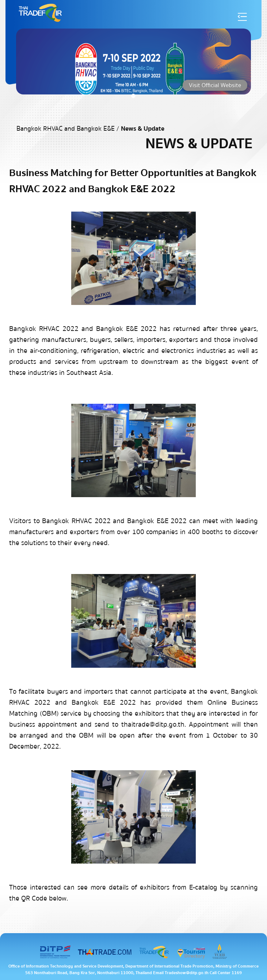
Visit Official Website (215, 85)
